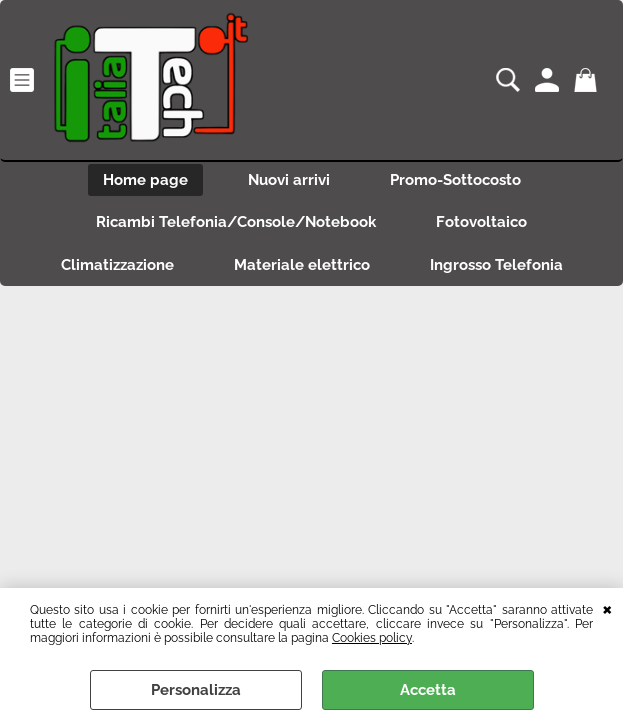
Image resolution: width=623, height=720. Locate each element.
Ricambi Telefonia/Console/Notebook (236, 222)
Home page (145, 180)
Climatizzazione (117, 265)
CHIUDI (607, 608)
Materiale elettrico (302, 265)
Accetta (428, 690)
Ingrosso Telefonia (496, 265)
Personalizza (196, 690)
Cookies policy (372, 638)
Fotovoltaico (481, 222)
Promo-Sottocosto (455, 180)
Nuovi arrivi (289, 180)
